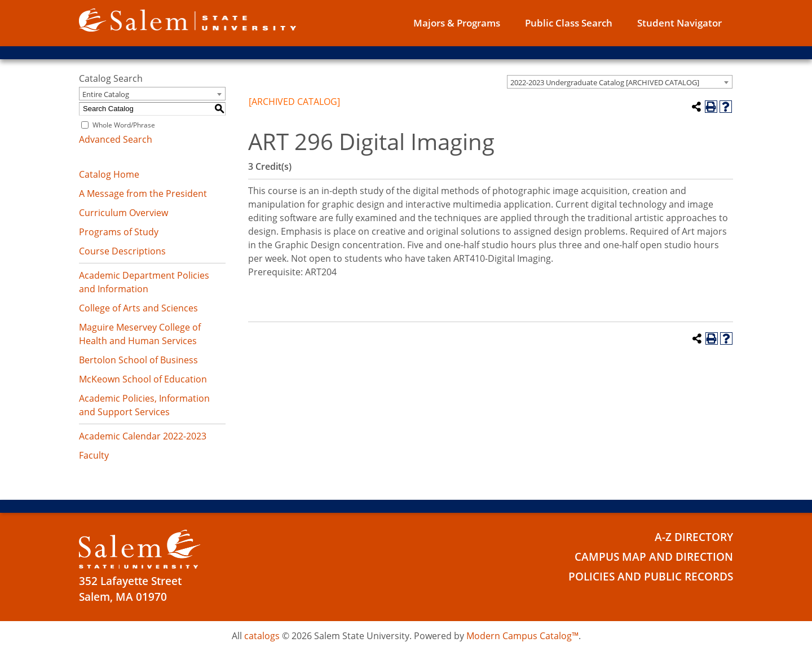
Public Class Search (569, 23)
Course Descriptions (122, 251)
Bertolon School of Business (138, 360)
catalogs (262, 636)
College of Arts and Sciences (138, 308)
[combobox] (620, 82)
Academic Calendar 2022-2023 (143, 436)
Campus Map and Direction (654, 557)
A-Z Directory (694, 537)
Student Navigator (679, 23)
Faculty (94, 455)
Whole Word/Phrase (124, 125)
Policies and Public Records (651, 577)
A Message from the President (143, 193)
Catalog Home (109, 174)
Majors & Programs (457, 23)
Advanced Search (116, 139)
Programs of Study (119, 232)
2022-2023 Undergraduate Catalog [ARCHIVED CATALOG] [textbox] (605, 82)
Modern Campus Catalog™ (522, 636)
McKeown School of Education (143, 379)
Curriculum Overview (123, 213)
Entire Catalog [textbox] (106, 94)
